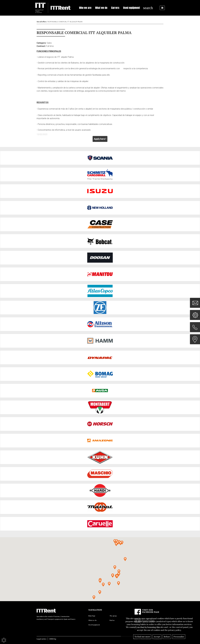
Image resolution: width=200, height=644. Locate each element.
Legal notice (42, 639)
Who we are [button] (85, 8)
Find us (112, 620)
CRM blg (53, 639)
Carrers (115, 8)
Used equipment (132, 8)
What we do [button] (101, 8)
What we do (92, 620)
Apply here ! (100, 139)
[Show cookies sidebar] (4, 640)
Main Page (92, 616)
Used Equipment (94, 625)
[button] (117, 576)
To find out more (142, 637)
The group (113, 616)
